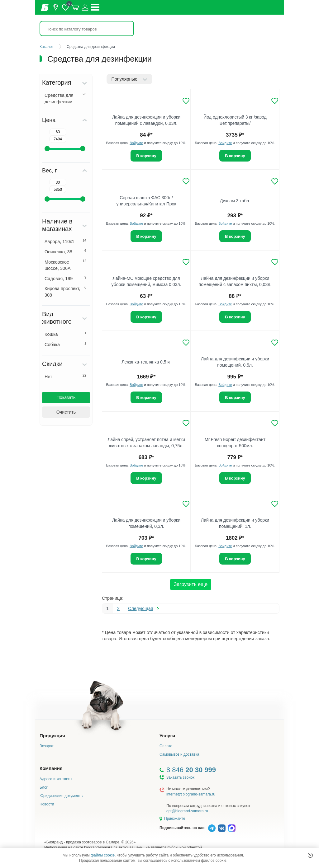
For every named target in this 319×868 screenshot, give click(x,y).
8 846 (191, 770)
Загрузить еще (191, 584)
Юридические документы (62, 796)
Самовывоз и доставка (179, 754)
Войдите (136, 143)
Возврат (47, 746)
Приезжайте (175, 819)
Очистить (66, 412)
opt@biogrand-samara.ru (187, 811)
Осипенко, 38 (65, 251)
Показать (66, 397)
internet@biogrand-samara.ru (191, 794)
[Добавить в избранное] (186, 101)
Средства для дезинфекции (65, 98)
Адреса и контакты (56, 779)
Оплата (166, 746)
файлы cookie (103, 855)
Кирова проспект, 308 (65, 291)
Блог (44, 787)
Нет (65, 376)
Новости (47, 804)
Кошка (65, 334)
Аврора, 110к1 (65, 241)
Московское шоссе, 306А (65, 265)
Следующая (141, 608)
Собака (65, 344)
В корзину (146, 156)
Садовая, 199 (65, 278)
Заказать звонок (180, 777)
